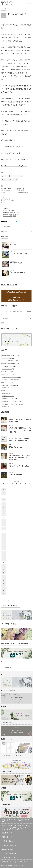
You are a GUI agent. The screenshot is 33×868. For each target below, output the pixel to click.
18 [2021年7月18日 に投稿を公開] (4, 548)
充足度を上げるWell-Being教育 (9, 385)
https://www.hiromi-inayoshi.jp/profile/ (14, 166)
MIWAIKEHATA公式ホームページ (15, 866)
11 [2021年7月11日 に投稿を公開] (4, 524)
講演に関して (7, 837)
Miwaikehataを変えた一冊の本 (9, 364)
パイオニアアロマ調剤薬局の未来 (10, 380)
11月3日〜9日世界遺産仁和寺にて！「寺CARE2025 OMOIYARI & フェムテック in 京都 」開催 (20, 430)
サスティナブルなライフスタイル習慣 (11, 377)
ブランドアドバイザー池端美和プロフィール (16, 821)
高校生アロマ (4, 231)
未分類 (15, 216)
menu (29, 2)
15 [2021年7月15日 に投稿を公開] (4, 538)
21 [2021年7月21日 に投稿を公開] (4, 559)
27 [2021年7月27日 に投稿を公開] (4, 580)
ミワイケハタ (8, 667)
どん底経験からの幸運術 (8, 366)
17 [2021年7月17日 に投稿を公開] (4, 545)
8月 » (25, 601)
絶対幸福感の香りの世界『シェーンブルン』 (13, 404)
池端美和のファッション (8, 396)
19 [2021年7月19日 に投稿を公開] (4, 553)
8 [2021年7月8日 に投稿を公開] (4, 514)
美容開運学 (5, 407)
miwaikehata (6, 209)
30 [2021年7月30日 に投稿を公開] (4, 590)
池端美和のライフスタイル (8, 399)
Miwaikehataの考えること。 (10, 213)
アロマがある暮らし (7, 369)
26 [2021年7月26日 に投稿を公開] (4, 577)
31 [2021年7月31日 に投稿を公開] (4, 594)
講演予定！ (13, 244)
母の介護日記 (5, 393)
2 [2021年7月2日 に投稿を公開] (4, 493)
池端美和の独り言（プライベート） (11, 401)
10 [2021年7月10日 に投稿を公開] (4, 521)
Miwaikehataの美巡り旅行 (8, 358)
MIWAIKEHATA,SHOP (10, 845)
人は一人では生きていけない (18, 272)
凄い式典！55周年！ (7, 189)
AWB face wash (8, 849)
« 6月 (8, 601)
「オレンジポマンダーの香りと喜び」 (19, 466)
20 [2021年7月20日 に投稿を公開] (4, 556)
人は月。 (4, 197)
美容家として (7, 833)
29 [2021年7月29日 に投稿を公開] (4, 587)
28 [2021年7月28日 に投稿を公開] (4, 584)
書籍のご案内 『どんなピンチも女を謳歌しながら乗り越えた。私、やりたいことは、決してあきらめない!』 (16, 827)
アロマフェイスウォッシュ (8, 374)
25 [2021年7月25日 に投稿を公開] (4, 573)
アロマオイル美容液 (7, 372)
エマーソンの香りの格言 (15, 475)
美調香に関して (8, 841)
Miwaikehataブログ (9, 858)
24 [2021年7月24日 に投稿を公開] (4, 569)
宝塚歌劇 (5, 388)
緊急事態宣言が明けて (16, 263)
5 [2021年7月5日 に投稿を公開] (4, 504)
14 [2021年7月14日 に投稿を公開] (4, 535)
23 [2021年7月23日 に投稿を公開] (4, 566)
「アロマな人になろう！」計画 (19, 254)
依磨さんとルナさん (7, 383)
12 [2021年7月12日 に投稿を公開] (4, 528)
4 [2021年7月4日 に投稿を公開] (4, 500)
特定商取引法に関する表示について (15, 862)
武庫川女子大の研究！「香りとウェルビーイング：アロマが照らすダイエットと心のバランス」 (20, 458)
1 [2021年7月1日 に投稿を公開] (4, 490)
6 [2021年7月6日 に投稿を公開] (4, 507)
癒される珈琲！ (7, 227)
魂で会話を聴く (21, 189)
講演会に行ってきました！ (16, 447)
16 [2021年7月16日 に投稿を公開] (4, 542)
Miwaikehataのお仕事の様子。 (10, 211)
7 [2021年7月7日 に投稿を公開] (4, 511)
